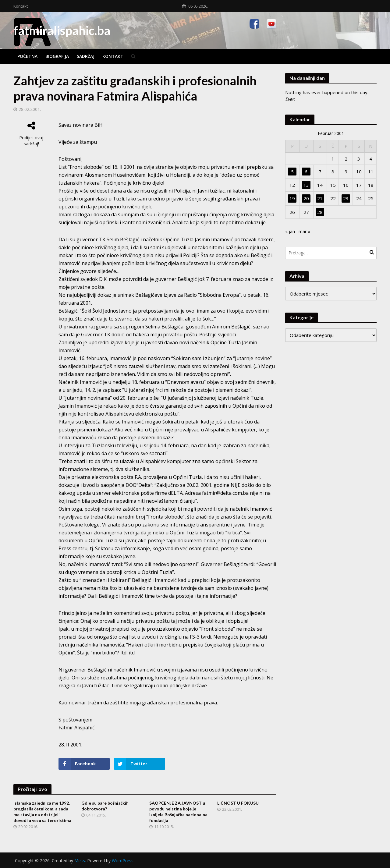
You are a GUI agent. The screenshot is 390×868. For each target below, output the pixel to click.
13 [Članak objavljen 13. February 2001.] (306, 185)
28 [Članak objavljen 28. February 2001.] (320, 212)
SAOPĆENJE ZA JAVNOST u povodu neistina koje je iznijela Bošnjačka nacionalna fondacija (178, 812)
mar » (305, 231)
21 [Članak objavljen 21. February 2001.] (320, 198)
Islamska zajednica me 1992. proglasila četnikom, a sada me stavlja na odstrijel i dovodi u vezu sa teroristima (42, 812)
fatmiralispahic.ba (62, 30)
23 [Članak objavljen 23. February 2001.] (346, 198)
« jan (290, 231)
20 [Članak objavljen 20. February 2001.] (306, 198)
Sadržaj (86, 56)
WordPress (123, 861)
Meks (80, 861)
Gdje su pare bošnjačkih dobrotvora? (105, 806)
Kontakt (21, 6)
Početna (27, 56)
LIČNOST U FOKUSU (238, 803)
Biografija (57, 56)
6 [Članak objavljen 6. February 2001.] (306, 172)
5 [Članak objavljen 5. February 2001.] (292, 172)
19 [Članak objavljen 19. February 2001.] (292, 198)
